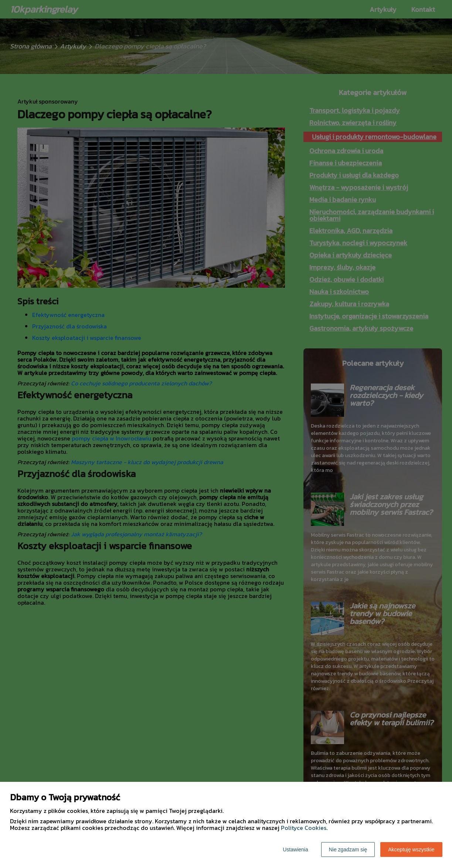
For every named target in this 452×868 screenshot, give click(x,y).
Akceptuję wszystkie (411, 850)
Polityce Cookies (304, 828)
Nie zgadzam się (348, 850)
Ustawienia (295, 850)
